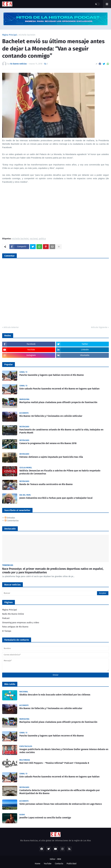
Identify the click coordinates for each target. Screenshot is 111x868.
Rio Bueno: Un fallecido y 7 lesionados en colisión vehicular (51, 416)
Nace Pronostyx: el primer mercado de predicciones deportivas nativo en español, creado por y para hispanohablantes (53, 571)
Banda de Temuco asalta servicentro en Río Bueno (46, 484)
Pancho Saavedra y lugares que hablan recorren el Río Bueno (52, 375)
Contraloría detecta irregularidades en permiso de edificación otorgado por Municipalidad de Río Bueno (60, 792)
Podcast (6, 618)
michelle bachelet (27, 35)
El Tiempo (7, 631)
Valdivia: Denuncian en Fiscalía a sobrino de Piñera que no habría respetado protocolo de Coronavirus (60, 472)
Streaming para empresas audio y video (21, 623)
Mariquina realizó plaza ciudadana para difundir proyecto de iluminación (58, 402)
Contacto (59, 864)
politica (42, 239)
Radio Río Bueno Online (13, 614)
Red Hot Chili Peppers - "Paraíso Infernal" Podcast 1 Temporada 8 (54, 763)
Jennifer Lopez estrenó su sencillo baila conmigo (45, 818)
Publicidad (71, 864)
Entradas (10, 518)
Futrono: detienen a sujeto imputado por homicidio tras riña (51, 457)
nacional (34, 239)
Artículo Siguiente (99, 327)
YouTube (48, 864)
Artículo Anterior (11, 327)
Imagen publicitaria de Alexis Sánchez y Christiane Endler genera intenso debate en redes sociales (64, 751)
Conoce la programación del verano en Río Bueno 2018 (48, 443)
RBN (59, 859)
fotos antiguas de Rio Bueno (15, 627)
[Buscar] (55, 593)
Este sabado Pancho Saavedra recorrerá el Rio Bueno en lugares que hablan (59, 389)
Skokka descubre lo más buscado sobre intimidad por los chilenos (55, 695)
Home (38, 864)
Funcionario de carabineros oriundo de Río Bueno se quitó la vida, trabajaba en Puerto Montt (61, 431)
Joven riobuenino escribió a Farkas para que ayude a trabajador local (56, 498)
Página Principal (10, 35)
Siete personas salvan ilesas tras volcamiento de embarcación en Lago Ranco (61, 804)
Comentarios (12, 521)
